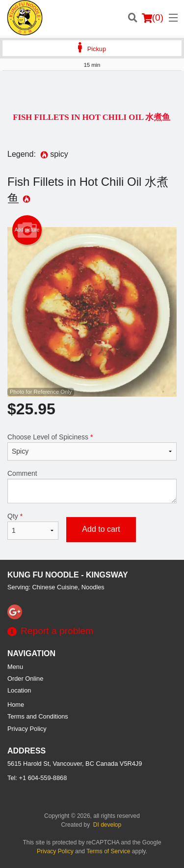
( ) (153, 18)
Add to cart (101, 529)
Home (16, 705)
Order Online (25, 679)
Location (19, 690)
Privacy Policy (27, 729)
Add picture (27, 230)
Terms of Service (108, 851)
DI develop (107, 825)
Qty (33, 526)
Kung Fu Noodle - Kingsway (68, 575)
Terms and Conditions (38, 716)
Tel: (37, 778)
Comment (92, 486)
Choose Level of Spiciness (92, 447)
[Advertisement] (92, 90)
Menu (15, 667)
